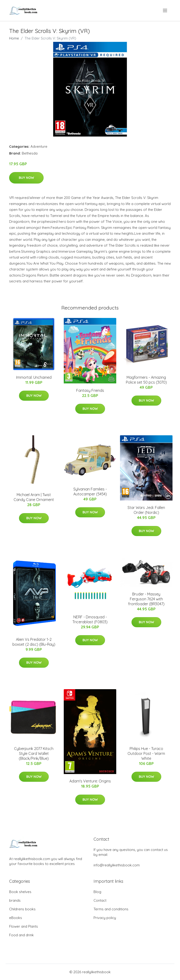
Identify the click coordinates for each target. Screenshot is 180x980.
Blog (97, 892)
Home (14, 38)
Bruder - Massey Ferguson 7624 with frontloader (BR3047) (146, 599)
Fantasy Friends (90, 390)
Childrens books (22, 909)
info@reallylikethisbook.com (117, 865)
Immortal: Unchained (34, 377)
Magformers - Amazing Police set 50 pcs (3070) (146, 380)
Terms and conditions (111, 909)
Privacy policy (105, 918)
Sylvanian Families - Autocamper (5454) (90, 492)
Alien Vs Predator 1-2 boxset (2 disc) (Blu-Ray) (34, 642)
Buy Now (26, 178)
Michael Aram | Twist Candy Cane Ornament (34, 497)
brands (15, 900)
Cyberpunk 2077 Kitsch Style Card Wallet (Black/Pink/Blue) (34, 753)
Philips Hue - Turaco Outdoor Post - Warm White (146, 753)
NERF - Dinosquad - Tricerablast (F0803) (90, 619)
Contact (100, 900)
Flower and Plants (24, 926)
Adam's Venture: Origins (90, 781)
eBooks (16, 918)
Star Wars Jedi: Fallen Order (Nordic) (146, 510)
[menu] (165, 11)
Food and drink (21, 935)
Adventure (39, 146)
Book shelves (20, 892)
